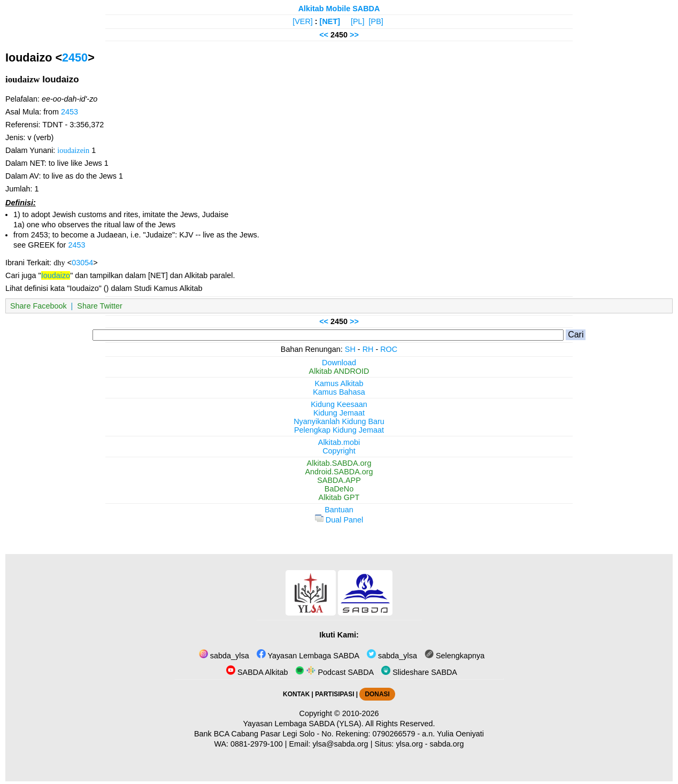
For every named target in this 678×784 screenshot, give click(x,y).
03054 (82, 263)
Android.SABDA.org (339, 472)
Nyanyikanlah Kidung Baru (339, 421)
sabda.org (447, 744)
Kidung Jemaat (339, 413)
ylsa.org (409, 744)
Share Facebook (38, 306)
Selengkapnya (454, 656)
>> (354, 35)
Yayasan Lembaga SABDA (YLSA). (303, 724)
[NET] (330, 21)
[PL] (358, 21)
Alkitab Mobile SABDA (339, 9)
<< (324, 35)
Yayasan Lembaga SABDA (308, 656)
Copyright (339, 451)
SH (350, 349)
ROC (389, 349)
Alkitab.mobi (339, 442)
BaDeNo (339, 489)
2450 (75, 57)
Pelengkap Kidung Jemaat (339, 430)
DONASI (377, 694)
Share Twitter (100, 306)
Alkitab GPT (339, 497)
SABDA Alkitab (257, 672)
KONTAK (296, 694)
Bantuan (339, 510)
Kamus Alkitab (339, 383)
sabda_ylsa (224, 656)
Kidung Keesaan (339, 404)
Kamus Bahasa (339, 392)
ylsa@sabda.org (340, 744)
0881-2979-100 (257, 744)
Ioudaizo (56, 275)
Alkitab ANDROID (339, 371)
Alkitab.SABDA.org (339, 463)
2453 (70, 112)
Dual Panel (339, 520)
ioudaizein (73, 150)
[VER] (303, 21)
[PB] (376, 21)
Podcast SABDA (334, 672)
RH (368, 349)
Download (339, 363)
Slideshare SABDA (419, 672)
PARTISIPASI (334, 694)
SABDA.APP (339, 480)
